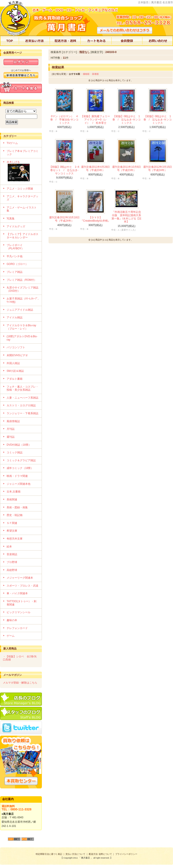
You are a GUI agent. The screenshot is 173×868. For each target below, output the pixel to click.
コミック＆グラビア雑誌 (21, 460)
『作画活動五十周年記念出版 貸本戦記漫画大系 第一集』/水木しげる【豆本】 (128, 217)
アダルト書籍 (15, 379)
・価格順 (85, 74)
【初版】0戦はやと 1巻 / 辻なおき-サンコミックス (126, 119)
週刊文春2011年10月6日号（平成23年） (127, 169)
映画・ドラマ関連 (17, 476)
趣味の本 (12, 620)
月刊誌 (11, 429)
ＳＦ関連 (12, 523)
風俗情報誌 (13, 421)
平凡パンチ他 (15, 256)
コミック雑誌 (15, 452)
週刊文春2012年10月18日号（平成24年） (64, 219)
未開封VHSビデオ (17, 355)
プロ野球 (12, 562)
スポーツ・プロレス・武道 (22, 586)
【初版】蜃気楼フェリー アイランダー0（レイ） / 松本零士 (97, 119)
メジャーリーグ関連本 (20, 578)
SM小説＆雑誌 (15, 371)
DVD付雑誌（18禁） (19, 445)
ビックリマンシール (19, 612)
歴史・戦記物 (15, 515)
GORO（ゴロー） (17, 264)
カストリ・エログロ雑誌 (21, 405)
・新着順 (94, 74)
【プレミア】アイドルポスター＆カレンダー (22, 236)
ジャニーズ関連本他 (19, 484)
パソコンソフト (16, 347)
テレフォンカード (17, 628)
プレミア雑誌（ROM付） (22, 280)
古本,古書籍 (14, 492)
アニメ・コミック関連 (20, 189)
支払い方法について (75, 854)
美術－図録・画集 (17, 507)
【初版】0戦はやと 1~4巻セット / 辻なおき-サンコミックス (64, 170)
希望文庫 (12, 531)
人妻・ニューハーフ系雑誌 (22, 398)
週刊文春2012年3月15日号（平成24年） (158, 169)
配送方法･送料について (100, 854)
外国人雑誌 (13, 363)
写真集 (11, 219)
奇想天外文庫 (15, 539)
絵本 (9, 547)
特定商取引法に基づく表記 (49, 854)
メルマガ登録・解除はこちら (20, 683)
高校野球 (12, 570)
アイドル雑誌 (15, 317)
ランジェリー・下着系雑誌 (22, 413)
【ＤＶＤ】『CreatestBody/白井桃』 (95, 219)
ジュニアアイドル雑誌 (20, 310)
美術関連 (12, 500)
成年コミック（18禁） (20, 468)
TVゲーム (12, 143)
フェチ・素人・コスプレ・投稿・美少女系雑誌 (22, 388)
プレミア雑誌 (15, 272)
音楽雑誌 (12, 554)
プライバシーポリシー (126, 854)
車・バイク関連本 (17, 593)
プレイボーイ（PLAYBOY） (15, 247)
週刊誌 (11, 437)
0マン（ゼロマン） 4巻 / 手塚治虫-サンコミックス (64, 119)
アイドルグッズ (16, 226)
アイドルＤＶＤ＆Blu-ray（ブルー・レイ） (21, 327)
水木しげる (23, 171)
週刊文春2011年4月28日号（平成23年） (96, 169)
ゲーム (11, 636)
